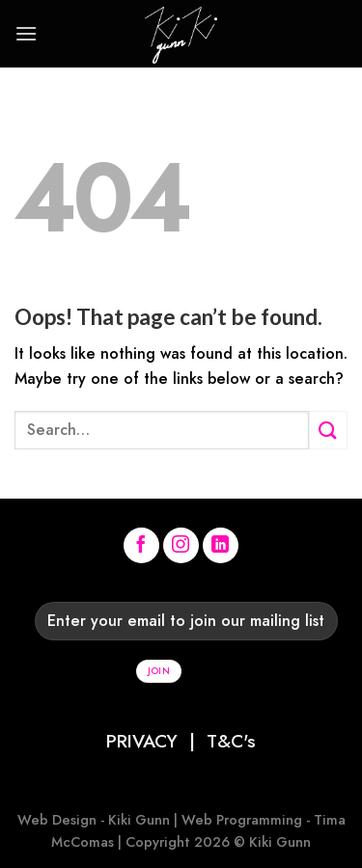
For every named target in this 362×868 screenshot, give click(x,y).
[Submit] (328, 430)
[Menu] (26, 33)
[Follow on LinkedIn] (221, 546)
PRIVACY (142, 741)
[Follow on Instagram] (181, 546)
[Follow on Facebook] (142, 546)
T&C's (231, 741)
